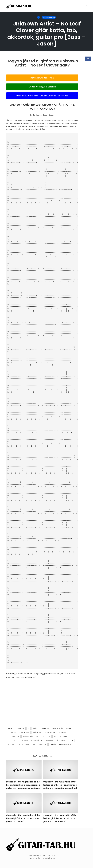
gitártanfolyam (13, 736)
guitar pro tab (13, 740)
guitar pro (64, 736)
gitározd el (37, 732)
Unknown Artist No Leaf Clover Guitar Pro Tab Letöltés (42, 96)
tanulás (53, 745)
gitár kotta (44, 728)
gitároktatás (24, 732)
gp (37, 736)
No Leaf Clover (23, 745)
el (28, 728)
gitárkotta (70, 728)
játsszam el (61, 740)
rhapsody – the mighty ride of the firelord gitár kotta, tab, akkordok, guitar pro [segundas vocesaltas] (60, 785)
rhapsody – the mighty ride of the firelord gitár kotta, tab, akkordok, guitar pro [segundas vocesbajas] (23, 785)
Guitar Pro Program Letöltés (42, 87)
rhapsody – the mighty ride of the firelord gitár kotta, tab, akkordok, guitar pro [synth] (23, 818)
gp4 (49, 736)
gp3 (43, 736)
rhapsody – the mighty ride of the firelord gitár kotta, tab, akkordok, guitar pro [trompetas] (60, 818)
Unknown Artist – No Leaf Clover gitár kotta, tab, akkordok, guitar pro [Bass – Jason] (46, 34)
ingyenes (49, 740)
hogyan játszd (37, 740)
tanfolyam (42, 745)
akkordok (20, 728)
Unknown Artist (49, 17)
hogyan (25, 740)
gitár (35, 728)
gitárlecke (12, 732)
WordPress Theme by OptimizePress (42, 858)
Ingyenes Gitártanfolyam (42, 78)
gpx (55, 736)
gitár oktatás (57, 728)
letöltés (11, 745)
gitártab (62, 732)
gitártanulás (28, 736)
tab (34, 745)
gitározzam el (50, 732)
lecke (71, 740)
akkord (10, 728)
